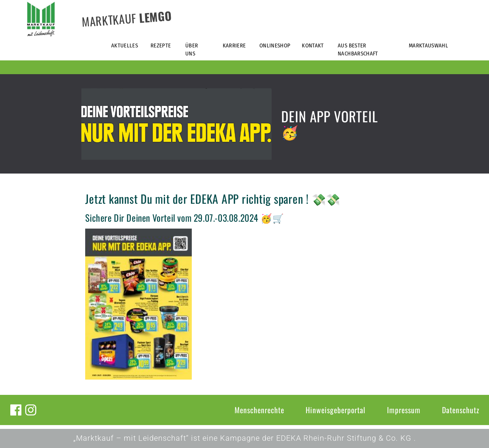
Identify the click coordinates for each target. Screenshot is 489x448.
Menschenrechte (259, 410)
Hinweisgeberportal (336, 410)
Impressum (404, 410)
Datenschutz (461, 410)
